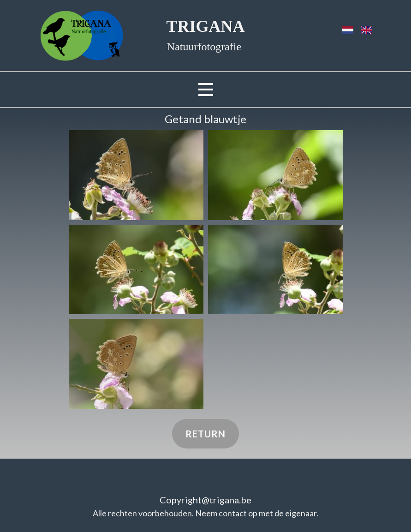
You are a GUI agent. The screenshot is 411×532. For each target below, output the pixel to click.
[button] (136, 175)
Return (205, 434)
